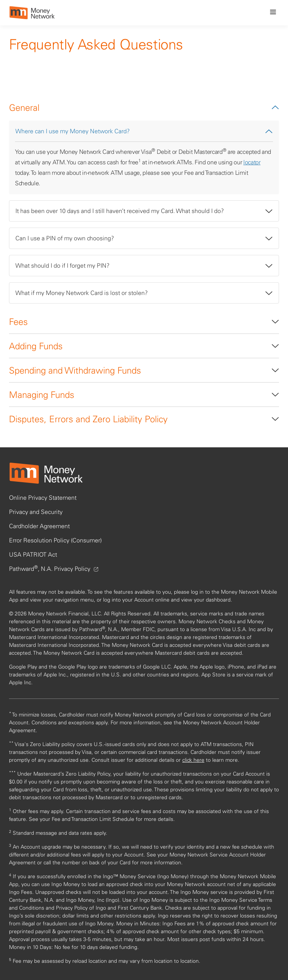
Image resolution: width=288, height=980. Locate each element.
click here (193, 760)
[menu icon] (273, 12)
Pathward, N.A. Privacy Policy (54, 569)
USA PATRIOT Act (33, 554)
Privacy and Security (36, 512)
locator (252, 162)
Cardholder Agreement (39, 526)
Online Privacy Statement (43, 497)
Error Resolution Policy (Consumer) (55, 540)
